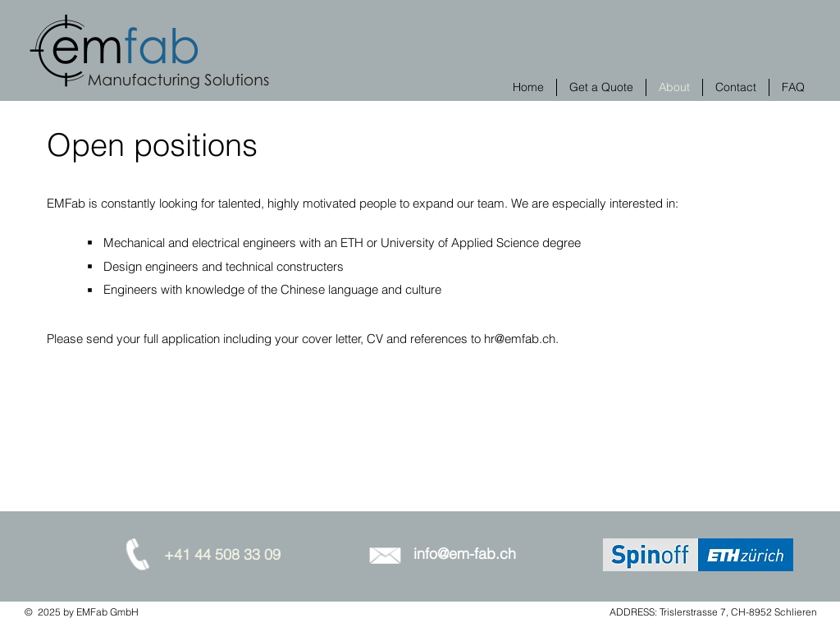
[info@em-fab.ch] (464, 554)
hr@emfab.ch (520, 339)
